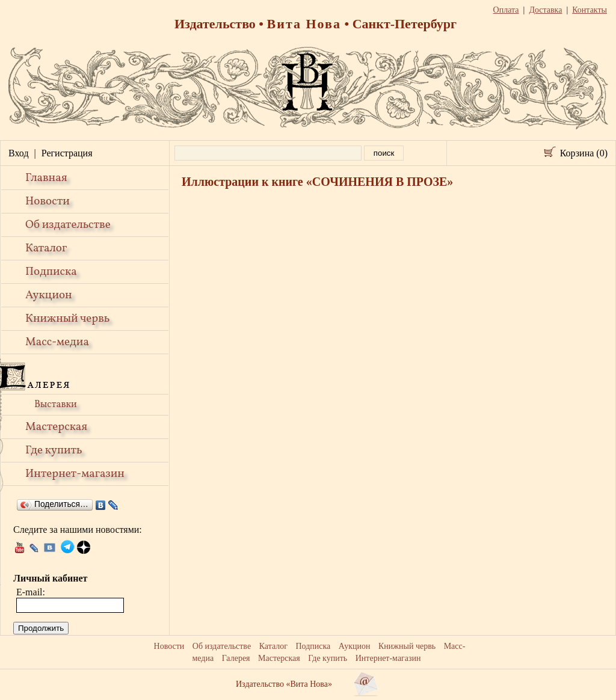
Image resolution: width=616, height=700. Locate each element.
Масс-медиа (57, 342)
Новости (48, 201)
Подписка (51, 272)
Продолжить (41, 628)
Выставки (56, 405)
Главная (46, 178)
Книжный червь (67, 319)
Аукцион (49, 295)
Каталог (46, 248)
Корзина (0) (584, 153)
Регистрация (67, 153)
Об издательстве (68, 225)
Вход (19, 153)
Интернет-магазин (75, 474)
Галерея (236, 658)
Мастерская (56, 427)
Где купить (54, 450)
